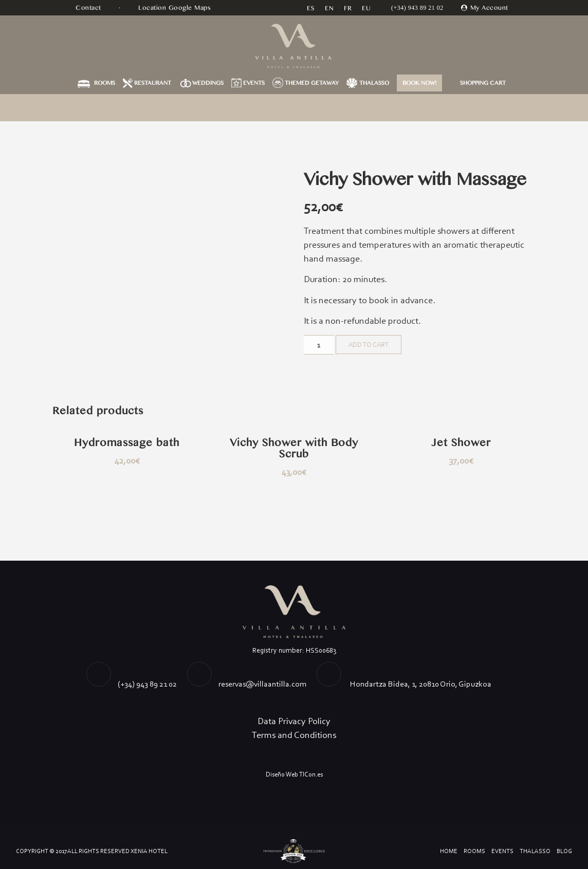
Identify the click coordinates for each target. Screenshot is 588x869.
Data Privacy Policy (294, 721)
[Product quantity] (319, 345)
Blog (564, 851)
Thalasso (374, 83)
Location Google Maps (176, 8)
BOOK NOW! (419, 83)
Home (449, 851)
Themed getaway (312, 83)
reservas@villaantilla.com (262, 684)
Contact (89, 8)
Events (254, 83)
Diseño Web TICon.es (294, 774)
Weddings (208, 83)
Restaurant (153, 83)
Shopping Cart (483, 83)
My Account (489, 8)
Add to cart (369, 345)
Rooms (105, 83)
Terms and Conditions (294, 735)
